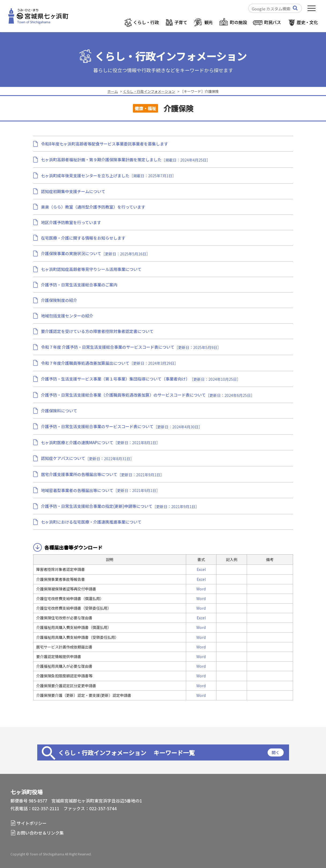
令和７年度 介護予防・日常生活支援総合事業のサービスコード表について (108, 347)
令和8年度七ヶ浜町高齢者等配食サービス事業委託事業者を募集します (104, 144)
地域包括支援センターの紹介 (67, 316)
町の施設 (238, 22)
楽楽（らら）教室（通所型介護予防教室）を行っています (93, 207)
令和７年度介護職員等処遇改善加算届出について (85, 363)
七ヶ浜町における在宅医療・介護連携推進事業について (91, 522)
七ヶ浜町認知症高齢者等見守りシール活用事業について (91, 269)
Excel (201, 569)
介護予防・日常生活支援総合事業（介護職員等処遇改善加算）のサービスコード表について (123, 395)
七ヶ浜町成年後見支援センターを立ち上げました (85, 176)
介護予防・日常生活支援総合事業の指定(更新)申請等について (97, 506)
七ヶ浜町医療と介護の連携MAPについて (77, 442)
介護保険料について (59, 411)
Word (201, 589)
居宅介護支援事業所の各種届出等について (79, 474)
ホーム (113, 91)
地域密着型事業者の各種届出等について (77, 490)
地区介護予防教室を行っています (71, 222)
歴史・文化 (307, 22)
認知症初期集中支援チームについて (75, 191)
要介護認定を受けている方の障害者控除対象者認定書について (97, 331)
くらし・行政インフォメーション (171, 56)
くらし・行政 (146, 22)
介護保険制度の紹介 (59, 300)
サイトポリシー (32, 823)
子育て (181, 22)
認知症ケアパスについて (63, 458)
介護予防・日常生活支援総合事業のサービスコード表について (97, 426)
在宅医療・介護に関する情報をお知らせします (83, 238)
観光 (209, 22)
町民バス (273, 22)
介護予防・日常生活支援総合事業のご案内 (79, 285)
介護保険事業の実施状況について (71, 253)
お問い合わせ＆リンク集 (40, 833)
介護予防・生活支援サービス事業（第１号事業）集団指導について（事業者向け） (115, 379)
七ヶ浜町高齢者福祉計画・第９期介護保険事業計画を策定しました (101, 160)
